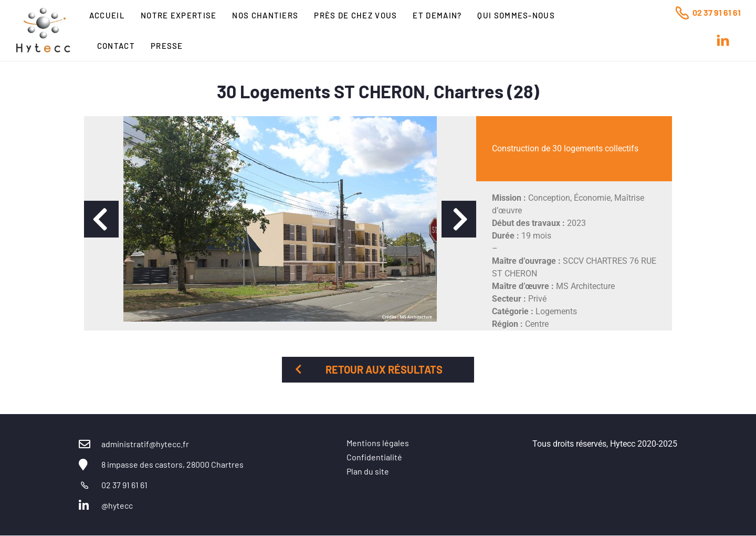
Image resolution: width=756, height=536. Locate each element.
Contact (116, 46)
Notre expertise (179, 15)
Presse (167, 46)
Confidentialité (374, 457)
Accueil (107, 15)
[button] (101, 219)
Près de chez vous (355, 15)
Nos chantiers (265, 15)
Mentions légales (378, 443)
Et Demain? (437, 15)
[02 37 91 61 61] (682, 13)
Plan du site (368, 471)
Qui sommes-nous (516, 15)
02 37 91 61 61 (717, 12)
